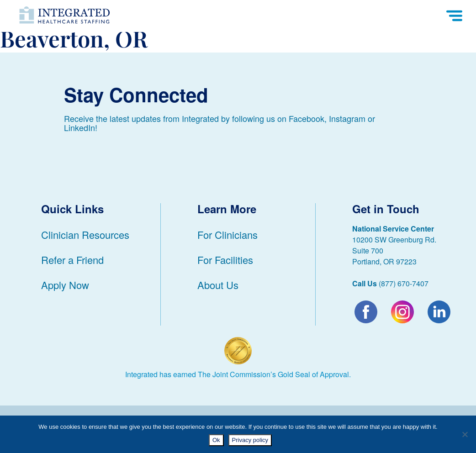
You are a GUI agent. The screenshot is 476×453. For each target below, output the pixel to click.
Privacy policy (250, 440)
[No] (465, 434)
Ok (216, 440)
